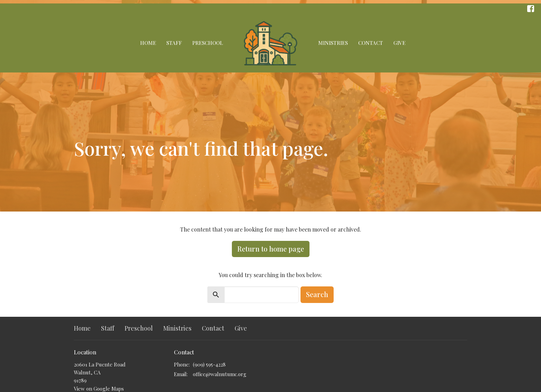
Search (317, 294)
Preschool (208, 43)
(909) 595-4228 (209, 364)
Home (148, 43)
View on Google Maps (99, 389)
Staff (174, 43)
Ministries (333, 43)
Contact (371, 43)
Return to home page (271, 249)
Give (399, 43)
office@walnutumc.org (220, 374)
